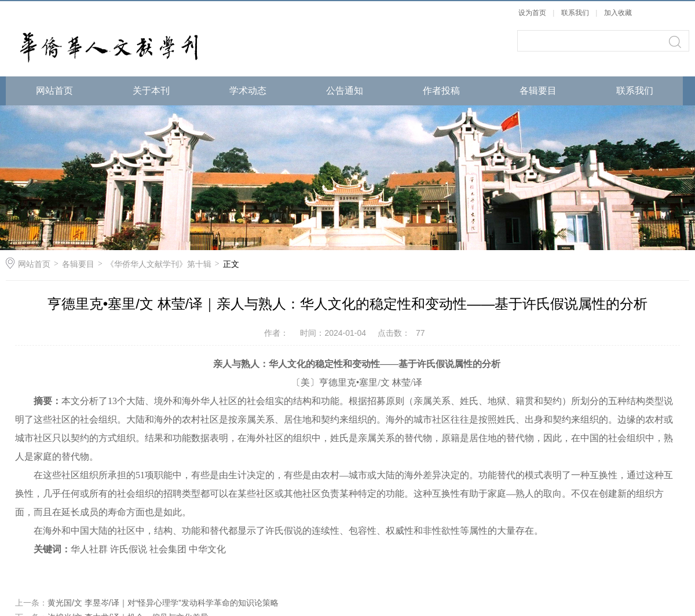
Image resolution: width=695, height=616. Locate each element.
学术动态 (248, 91)
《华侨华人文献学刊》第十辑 (159, 264)
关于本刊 (151, 91)
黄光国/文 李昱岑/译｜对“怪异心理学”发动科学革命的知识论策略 (163, 603)
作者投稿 (441, 91)
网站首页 (54, 91)
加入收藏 (618, 13)
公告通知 (345, 91)
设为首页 (532, 13)
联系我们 (576, 13)
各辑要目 (538, 91)
